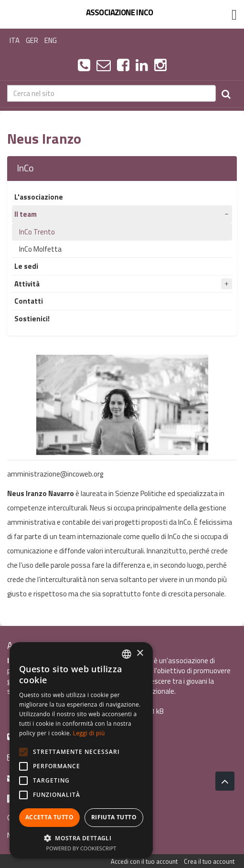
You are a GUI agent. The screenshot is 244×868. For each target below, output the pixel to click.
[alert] (81, 750)
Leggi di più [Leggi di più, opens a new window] (89, 733)
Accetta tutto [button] (49, 817)
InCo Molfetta (40, 249)
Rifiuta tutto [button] (114, 817)
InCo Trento (37, 232)
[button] (81, 838)
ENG (51, 40)
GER (32, 40)
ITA (15, 40)
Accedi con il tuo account (144, 861)
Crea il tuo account (209, 861)
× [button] (140, 653)
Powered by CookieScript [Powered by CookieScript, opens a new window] (81, 848)
